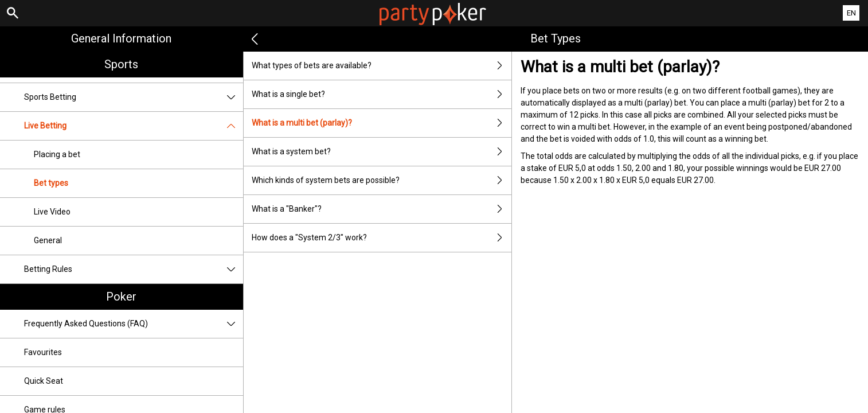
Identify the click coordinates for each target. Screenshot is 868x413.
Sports (121, 64)
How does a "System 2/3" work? (382, 238)
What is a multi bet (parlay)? (382, 123)
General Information (121, 38)
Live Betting (134, 126)
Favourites (43, 352)
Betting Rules (134, 269)
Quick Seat (44, 381)
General (48, 240)
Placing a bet (57, 154)
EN (851, 13)
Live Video (52, 212)
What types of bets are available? (382, 66)
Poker (121, 297)
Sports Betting (134, 97)
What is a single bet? (382, 94)
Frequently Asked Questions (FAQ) (134, 324)
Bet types (51, 183)
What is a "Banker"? (382, 209)
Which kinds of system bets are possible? (382, 180)
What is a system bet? (382, 152)
